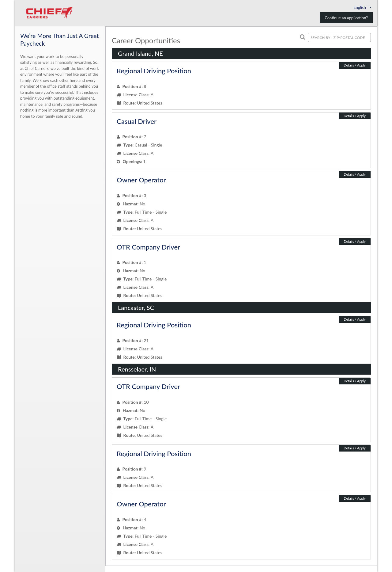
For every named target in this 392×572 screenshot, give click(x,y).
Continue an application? (346, 18)
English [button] (363, 7)
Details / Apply (355, 65)
